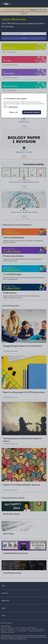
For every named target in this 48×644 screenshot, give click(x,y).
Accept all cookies (32, 112)
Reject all (14, 112)
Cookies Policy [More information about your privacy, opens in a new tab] (13, 107)
